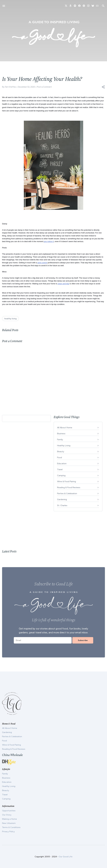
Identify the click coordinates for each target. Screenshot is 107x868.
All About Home (65, 428)
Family (60, 440)
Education (62, 463)
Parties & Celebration (67, 493)
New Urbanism (9, 823)
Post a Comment (44, 87)
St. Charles (62, 505)
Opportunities (9, 811)
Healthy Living (64, 445)
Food (59, 457)
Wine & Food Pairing (67, 481)
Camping (61, 475)
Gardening (62, 499)
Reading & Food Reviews (69, 487)
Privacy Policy (8, 831)
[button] (103, 87)
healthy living (10, 319)
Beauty (61, 451)
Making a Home (9, 819)
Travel (60, 469)
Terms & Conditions (11, 827)
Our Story (7, 815)
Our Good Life (66, 857)
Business (61, 434)
